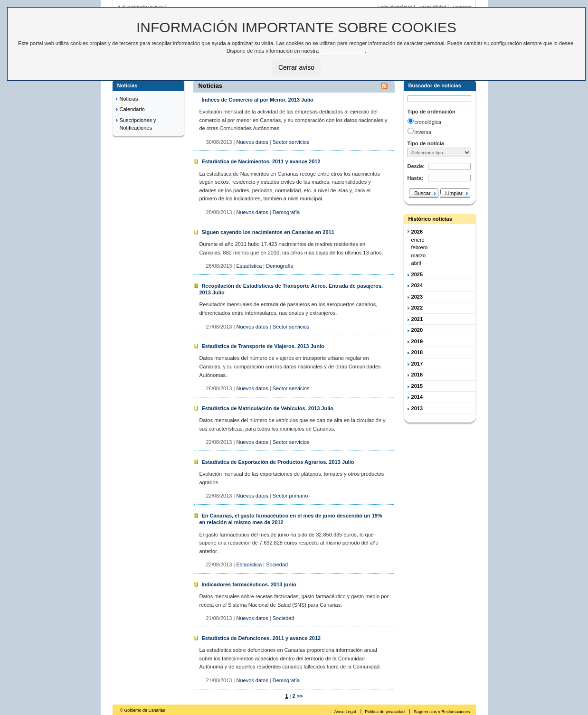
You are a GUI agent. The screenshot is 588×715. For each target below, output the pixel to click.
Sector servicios (291, 142)
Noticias (129, 99)
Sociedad (277, 564)
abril (416, 263)
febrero (420, 247)
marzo (419, 255)
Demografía (286, 212)
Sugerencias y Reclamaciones (442, 712)
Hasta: (416, 178)
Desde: (416, 166)
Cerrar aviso (296, 67)
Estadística (249, 266)
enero (418, 240)
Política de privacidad (385, 712)
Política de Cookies (342, 51)
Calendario (132, 109)
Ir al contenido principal (142, 6)
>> (300, 696)
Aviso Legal (346, 712)
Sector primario (290, 496)
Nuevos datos (252, 142)
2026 (417, 232)
